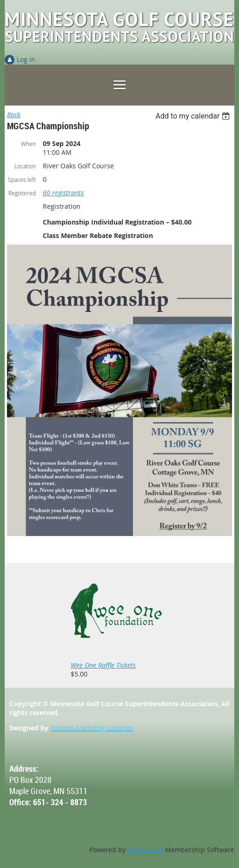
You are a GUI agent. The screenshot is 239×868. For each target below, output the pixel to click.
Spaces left (22, 179)
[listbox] (194, 116)
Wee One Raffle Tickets (103, 665)
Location (25, 166)
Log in (26, 59)
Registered (22, 193)
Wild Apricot (145, 850)
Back (14, 115)
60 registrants (63, 193)
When (28, 144)
